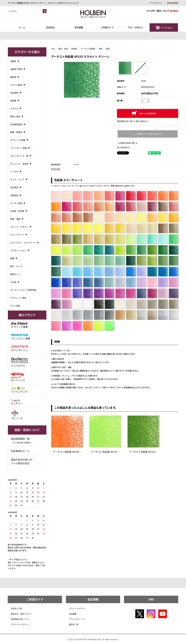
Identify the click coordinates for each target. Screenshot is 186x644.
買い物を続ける (124, 147)
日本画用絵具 (16, 124)
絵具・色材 (63, 49)
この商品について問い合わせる (148, 134)
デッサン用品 (16, 203)
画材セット (15, 274)
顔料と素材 (15, 116)
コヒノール (17, 415)
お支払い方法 (16, 608)
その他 (13, 282)
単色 (101, 49)
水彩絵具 (14, 93)
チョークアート (17, 235)
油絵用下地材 (16, 69)
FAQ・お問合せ (135, 27)
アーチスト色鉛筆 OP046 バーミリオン (73, 452)
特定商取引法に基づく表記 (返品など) (133, 121)
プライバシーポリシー (20, 624)
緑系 (108, 49)
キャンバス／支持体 (19, 164)
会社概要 (73, 614)
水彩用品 (14, 187)
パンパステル (20, 362)
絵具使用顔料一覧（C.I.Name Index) (21, 441)
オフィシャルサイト (77, 608)
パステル (14, 108)
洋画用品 (14, 195)
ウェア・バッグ (17, 179)
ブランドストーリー (77, 619)
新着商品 (50, 27)
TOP (53, 49)
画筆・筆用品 (16, 132)
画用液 (13, 77)
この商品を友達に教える (127, 143)
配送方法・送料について (21, 614)
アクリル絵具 (16, 85)
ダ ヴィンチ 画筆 (18, 140)
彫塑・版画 (15, 219)
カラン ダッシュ (20, 348)
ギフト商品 (15, 306)
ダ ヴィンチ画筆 (20, 325)
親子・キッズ (16, 266)
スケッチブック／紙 (19, 156)
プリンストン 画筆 (19, 148)
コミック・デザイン (19, 227)
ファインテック (19, 390)
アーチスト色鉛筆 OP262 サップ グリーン (151, 452)
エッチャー (17, 402)
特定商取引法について (20, 619)
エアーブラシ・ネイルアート (23, 243)
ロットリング (18, 377)
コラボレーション (18, 250)
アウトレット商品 (18, 298)
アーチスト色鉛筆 (88, 49)
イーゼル (14, 171)
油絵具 (13, 61)
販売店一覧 (74, 624)
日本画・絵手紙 (17, 211)
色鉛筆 (74, 49)
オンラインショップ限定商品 (23, 290)
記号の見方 (56, 169)
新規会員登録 (173, 3)
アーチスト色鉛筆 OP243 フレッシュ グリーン (115, 452)
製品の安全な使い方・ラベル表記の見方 (23, 461)
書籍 (12, 258)
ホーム (22, 27)
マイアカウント (156, 3)
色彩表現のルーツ (20, 451)
